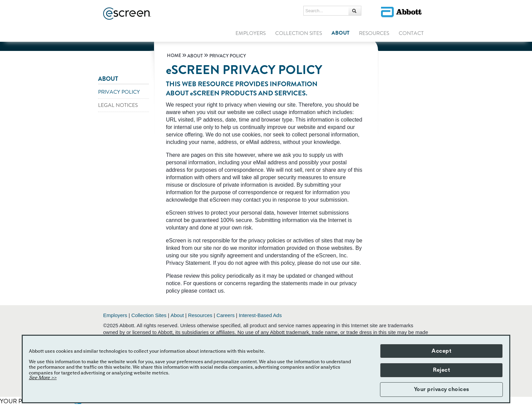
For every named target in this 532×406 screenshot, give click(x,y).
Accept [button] (441, 351)
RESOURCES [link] (374, 33)
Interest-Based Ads (260, 315)
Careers (225, 315)
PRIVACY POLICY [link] (119, 92)
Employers (115, 315)
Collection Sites (149, 315)
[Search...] (355, 11)
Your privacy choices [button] (442, 389)
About (177, 315)
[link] (174, 56)
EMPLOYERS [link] (251, 33)
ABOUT (108, 79)
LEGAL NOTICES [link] (118, 105)
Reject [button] (441, 370)
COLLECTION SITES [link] (299, 33)
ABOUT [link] (340, 33)
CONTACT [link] (411, 33)
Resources (200, 315)
